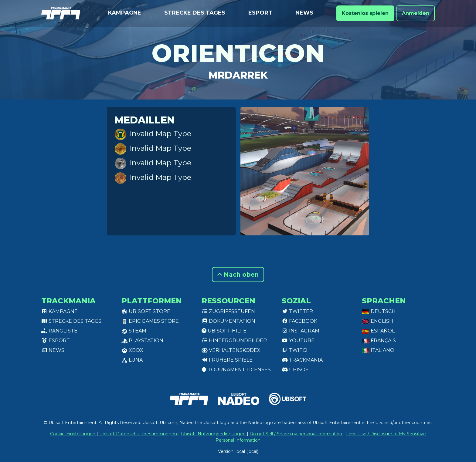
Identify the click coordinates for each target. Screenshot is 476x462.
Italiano (378, 350)
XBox (132, 350)
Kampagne (125, 13)
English (377, 321)
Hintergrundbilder (234, 341)
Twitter (297, 311)
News (304, 13)
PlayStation (142, 341)
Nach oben (238, 275)
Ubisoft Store (146, 311)
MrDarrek (238, 75)
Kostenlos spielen (365, 13)
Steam (134, 331)
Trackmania (302, 360)
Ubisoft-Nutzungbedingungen (214, 434)
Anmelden (416, 13)
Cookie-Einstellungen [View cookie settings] (73, 434)
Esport (260, 13)
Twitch (296, 350)
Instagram (301, 331)
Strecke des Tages (195, 13)
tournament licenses (236, 370)
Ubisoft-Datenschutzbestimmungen (139, 434)
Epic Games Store (150, 321)
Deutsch (379, 311)
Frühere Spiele (227, 360)
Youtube (298, 341)
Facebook (299, 321)
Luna (132, 360)
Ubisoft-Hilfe (224, 331)
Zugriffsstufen (228, 311)
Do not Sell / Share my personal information (296, 434)
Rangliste (59, 331)
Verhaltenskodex (231, 350)
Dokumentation (228, 321)
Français (379, 341)
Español (378, 331)
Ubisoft (297, 370)
